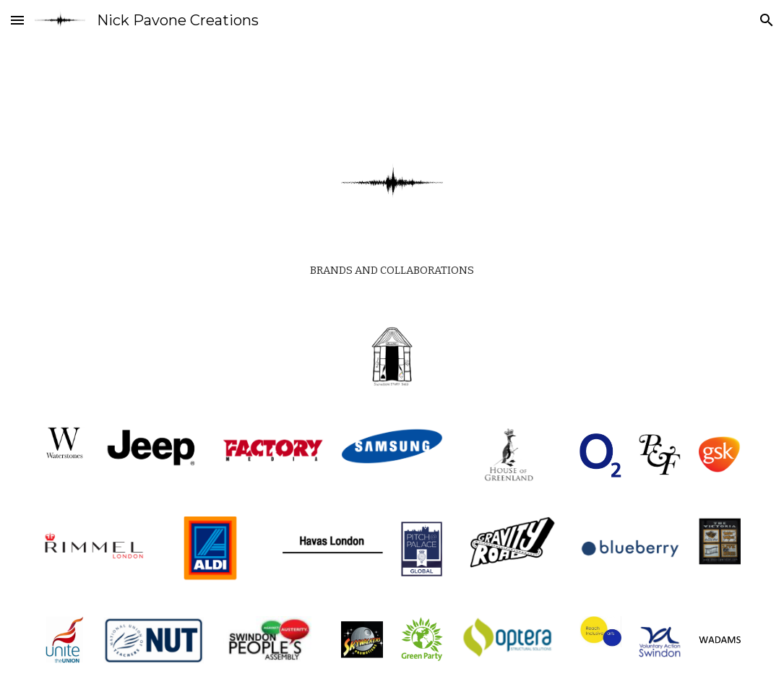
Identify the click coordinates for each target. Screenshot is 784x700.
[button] (17, 20)
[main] (392, 267)
